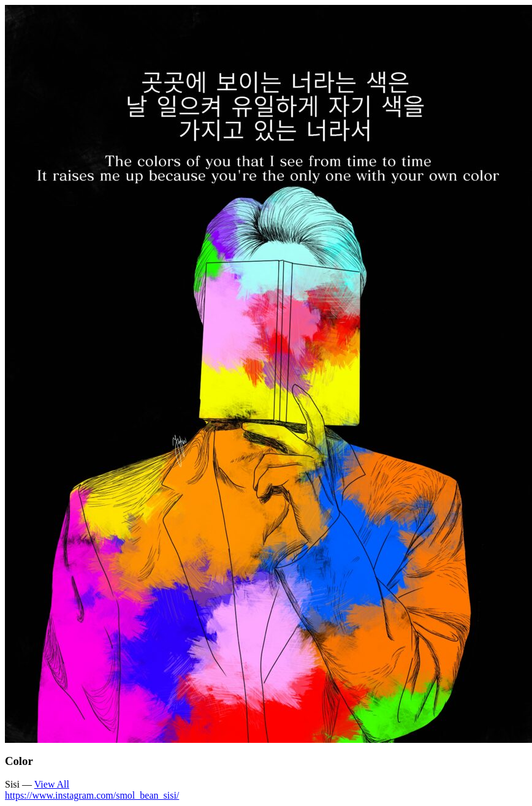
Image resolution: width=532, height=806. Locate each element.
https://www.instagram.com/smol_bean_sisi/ (92, 795)
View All (52, 784)
